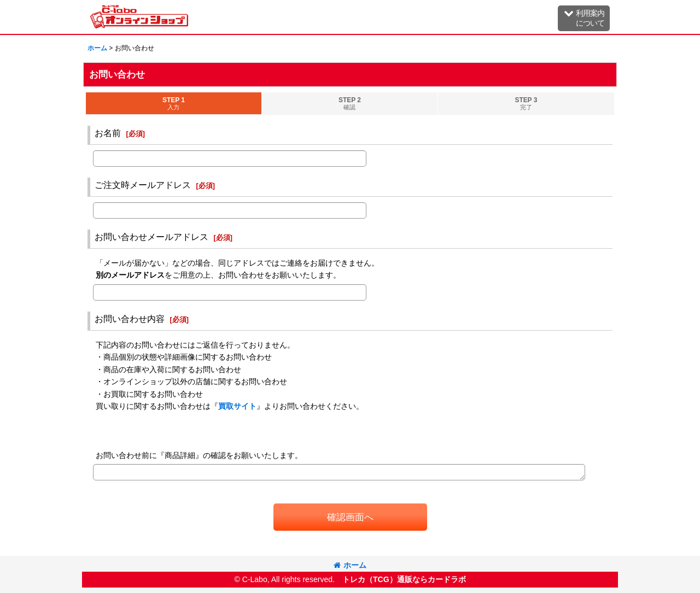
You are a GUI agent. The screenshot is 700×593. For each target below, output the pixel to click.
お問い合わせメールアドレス (151, 237)
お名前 (108, 133)
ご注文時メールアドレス (143, 185)
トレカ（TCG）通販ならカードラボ (404, 579)
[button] (584, 18)
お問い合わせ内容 (130, 319)
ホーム (350, 565)
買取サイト (237, 406)
